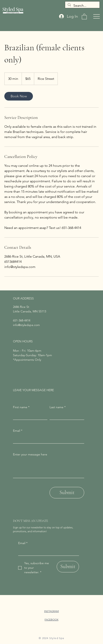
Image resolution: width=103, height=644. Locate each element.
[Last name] (65, 415)
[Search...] (82, 6)
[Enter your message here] (49, 468)
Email (23, 543)
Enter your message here (30, 454)
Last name (58, 407)
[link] (19, 96)
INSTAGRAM (51, 611)
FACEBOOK (51, 620)
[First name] (29, 415)
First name (21, 407)
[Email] (47, 551)
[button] (84, 16)
